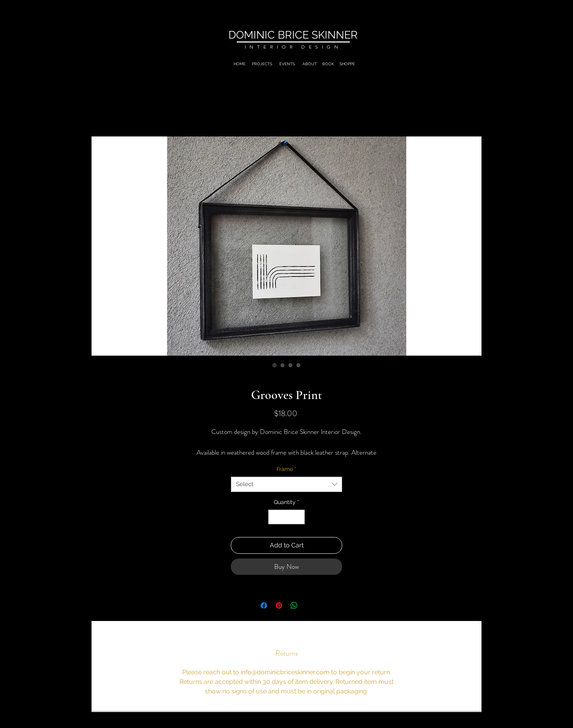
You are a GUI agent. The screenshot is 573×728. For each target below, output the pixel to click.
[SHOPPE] (347, 64)
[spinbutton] (286, 517)
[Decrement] (274, 517)
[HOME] (240, 64)
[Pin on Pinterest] (279, 605)
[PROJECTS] (262, 64)
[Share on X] (309, 605)
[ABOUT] (310, 64)
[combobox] (286, 484)
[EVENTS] (287, 64)
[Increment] (299, 517)
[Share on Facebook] (264, 605)
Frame (286, 469)
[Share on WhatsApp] (294, 605)
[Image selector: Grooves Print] (275, 365)
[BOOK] (328, 64)
